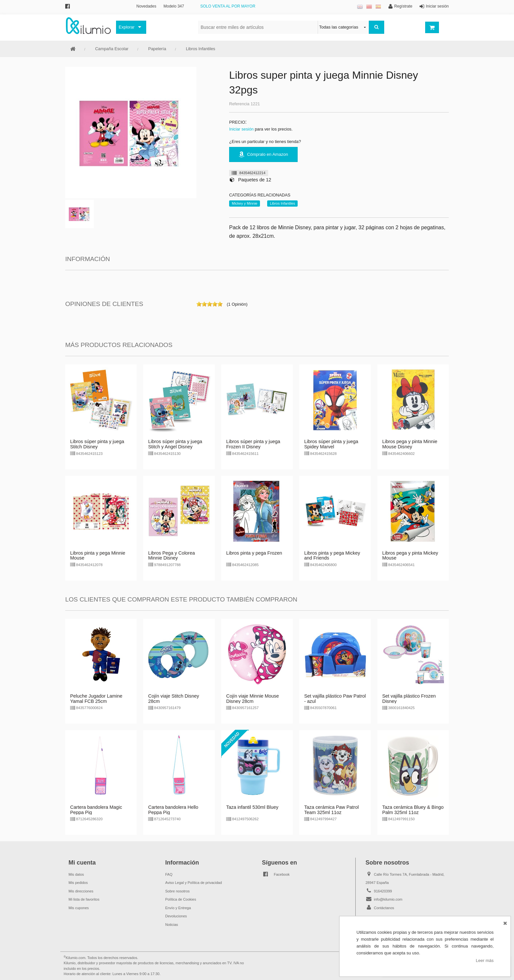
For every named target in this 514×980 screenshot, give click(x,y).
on (199, 304)
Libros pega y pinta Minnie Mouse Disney (410, 444)
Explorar (127, 27)
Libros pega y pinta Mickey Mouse (410, 556)
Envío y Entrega (178, 908)
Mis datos (76, 874)
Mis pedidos (78, 883)
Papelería (157, 49)
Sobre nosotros (178, 891)
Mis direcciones (81, 891)
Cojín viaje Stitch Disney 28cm (174, 699)
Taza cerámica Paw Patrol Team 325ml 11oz (331, 810)
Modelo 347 (174, 6)
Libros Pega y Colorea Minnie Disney (171, 556)
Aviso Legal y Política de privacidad (194, 883)
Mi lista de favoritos (84, 899)
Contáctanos (384, 908)
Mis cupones (79, 908)
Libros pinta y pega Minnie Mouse (98, 556)
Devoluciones (176, 916)
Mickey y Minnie (245, 203)
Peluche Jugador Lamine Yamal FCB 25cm (96, 699)
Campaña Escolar (112, 49)
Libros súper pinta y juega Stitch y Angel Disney (175, 444)
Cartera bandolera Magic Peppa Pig (96, 810)
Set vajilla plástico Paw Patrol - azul (335, 699)
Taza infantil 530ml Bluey (252, 807)
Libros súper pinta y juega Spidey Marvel (331, 444)
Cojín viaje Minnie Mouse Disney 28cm (253, 699)
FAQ (169, 874)
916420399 (383, 891)
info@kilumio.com (388, 899)
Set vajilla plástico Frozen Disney (409, 699)
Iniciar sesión (241, 129)
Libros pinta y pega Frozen (254, 553)
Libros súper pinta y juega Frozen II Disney (253, 444)
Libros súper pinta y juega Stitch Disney (97, 444)
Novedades (146, 6)
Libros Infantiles (201, 49)
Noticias (172, 925)
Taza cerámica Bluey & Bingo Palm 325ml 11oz (413, 810)
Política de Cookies (181, 899)
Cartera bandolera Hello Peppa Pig (173, 810)
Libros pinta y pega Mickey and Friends (332, 556)
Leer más (485, 960)
